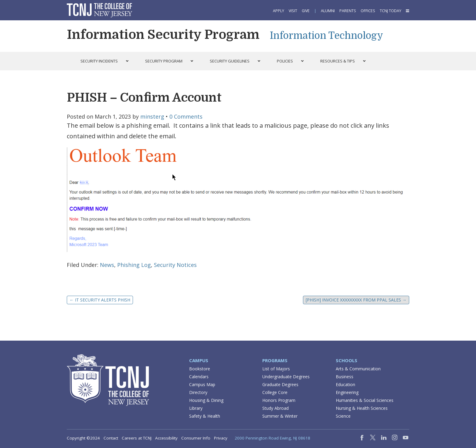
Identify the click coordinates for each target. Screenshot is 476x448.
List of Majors (276, 369)
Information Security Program (163, 35)
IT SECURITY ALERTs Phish (100, 300)
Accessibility (166, 438)
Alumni (328, 11)
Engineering (347, 392)
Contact (111, 438)
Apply (279, 11)
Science (343, 416)
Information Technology (326, 36)
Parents (348, 11)
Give (306, 11)
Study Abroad (275, 408)
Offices (368, 11)
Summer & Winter (280, 416)
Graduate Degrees (280, 384)
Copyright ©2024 (83, 438)
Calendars (199, 377)
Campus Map (202, 384)
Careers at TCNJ (137, 438)
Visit (293, 11)
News (107, 265)
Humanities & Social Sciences (365, 400)
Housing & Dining (206, 400)
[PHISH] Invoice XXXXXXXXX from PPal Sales (356, 300)
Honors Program (279, 400)
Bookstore (200, 369)
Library (196, 408)
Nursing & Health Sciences (362, 408)
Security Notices (175, 265)
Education (345, 384)
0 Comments (186, 116)
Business (345, 377)
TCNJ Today (391, 11)
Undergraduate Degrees (286, 377)
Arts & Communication (358, 369)
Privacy (221, 438)
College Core (275, 392)
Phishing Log (134, 265)
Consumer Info (196, 438)
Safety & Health (205, 416)
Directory (198, 392)
